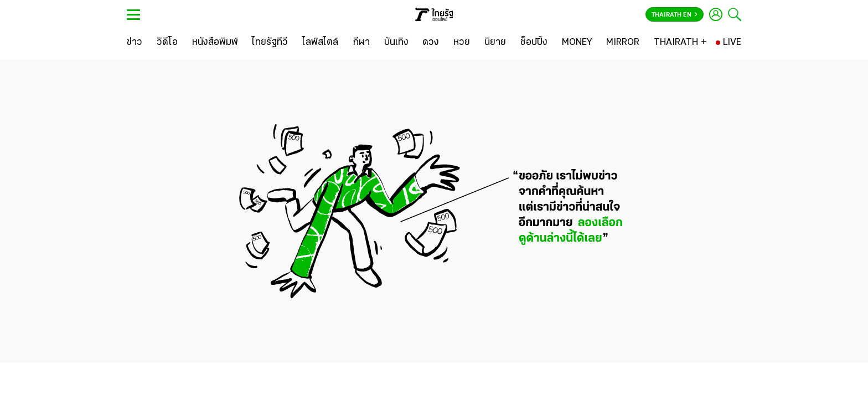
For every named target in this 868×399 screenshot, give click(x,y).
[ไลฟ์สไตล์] (320, 43)
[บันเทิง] (396, 43)
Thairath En (675, 15)
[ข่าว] (135, 43)
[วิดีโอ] (167, 43)
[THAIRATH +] (680, 43)
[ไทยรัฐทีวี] (270, 43)
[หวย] (462, 43)
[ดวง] (431, 43)
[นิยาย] (495, 43)
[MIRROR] (623, 43)
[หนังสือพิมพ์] (215, 43)
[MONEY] (577, 43)
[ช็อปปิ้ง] (534, 43)
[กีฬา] (361, 43)
